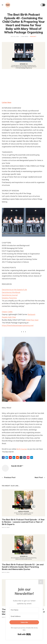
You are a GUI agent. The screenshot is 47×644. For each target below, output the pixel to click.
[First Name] (24, 610)
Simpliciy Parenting (9, 298)
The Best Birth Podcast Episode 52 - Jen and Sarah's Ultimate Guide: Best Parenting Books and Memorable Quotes (23, 567)
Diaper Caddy (7, 312)
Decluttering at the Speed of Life (14, 290)
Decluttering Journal (10, 295)
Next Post (40, 477)
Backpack (31, 314)
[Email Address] (24, 616)
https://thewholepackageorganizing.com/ (18, 325)
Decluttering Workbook (11, 292)
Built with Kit (24, 634)
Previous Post (9, 477)
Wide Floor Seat (32, 320)
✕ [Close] (41, 582)
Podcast (33, 36)
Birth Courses (22, 449)
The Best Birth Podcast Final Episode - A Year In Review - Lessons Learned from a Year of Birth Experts (23, 522)
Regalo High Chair (9, 317)
